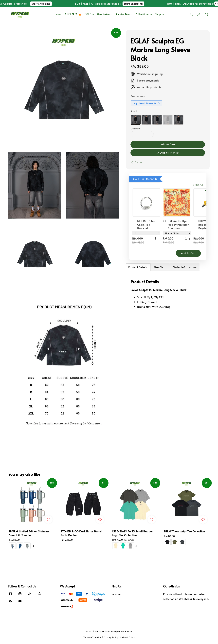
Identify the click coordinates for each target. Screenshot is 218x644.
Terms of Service (92, 637)
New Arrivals (104, 14)
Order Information (185, 267)
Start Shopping (47, 3)
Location (116, 594)
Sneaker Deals (124, 14)
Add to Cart (168, 144)
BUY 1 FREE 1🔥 (73, 14)
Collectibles (142, 14)
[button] (192, 14)
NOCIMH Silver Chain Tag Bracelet (144, 225)
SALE (88, 14)
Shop (158, 14)
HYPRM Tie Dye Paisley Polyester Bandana (176, 225)
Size (134, 111)
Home (58, 14)
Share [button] (136, 162)
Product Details (138, 267)
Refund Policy (127, 637)
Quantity (135, 129)
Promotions (138, 96)
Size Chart (160, 267)
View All (198, 184)
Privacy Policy (111, 637)
